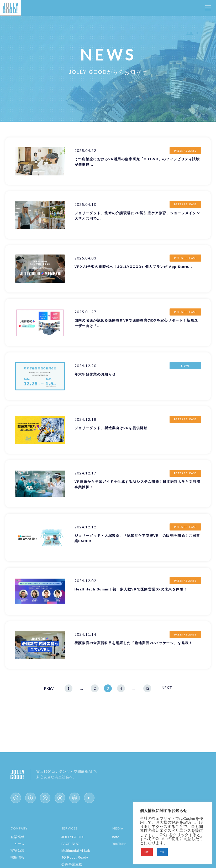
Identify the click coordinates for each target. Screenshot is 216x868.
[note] (89, 798)
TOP (190, 33)
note (116, 837)
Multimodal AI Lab (76, 851)
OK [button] (162, 852)
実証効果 (18, 851)
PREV (49, 688)
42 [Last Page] (147, 688)
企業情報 (18, 837)
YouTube (119, 844)
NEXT (167, 687)
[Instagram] (75, 798)
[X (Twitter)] (16, 798)
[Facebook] (30, 798)
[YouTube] (60, 798)
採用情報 (18, 857)
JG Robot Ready (75, 857)
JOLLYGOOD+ (73, 837)
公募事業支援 (72, 864)
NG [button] (147, 852)
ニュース (18, 844)
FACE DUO (71, 844)
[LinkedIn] (45, 798)
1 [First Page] (69, 688)
